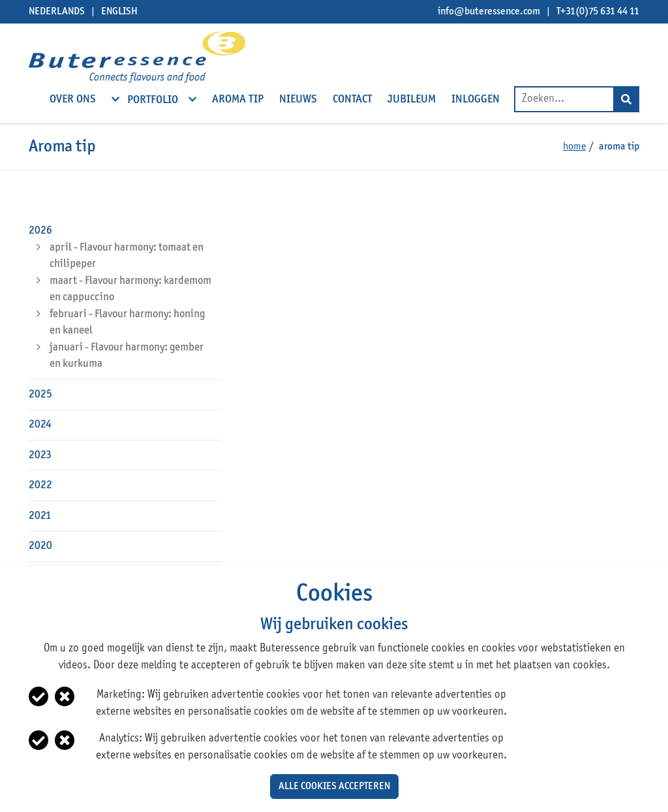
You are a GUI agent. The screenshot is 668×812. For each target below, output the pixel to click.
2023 (40, 455)
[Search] (626, 99)
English (119, 12)
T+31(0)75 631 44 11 (598, 12)
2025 (40, 395)
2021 (40, 516)
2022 (40, 485)
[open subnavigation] (115, 99)
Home (574, 147)
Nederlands (57, 12)
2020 (40, 546)
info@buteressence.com (489, 12)
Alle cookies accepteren (334, 787)
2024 (40, 425)
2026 (40, 231)
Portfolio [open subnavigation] (154, 99)
